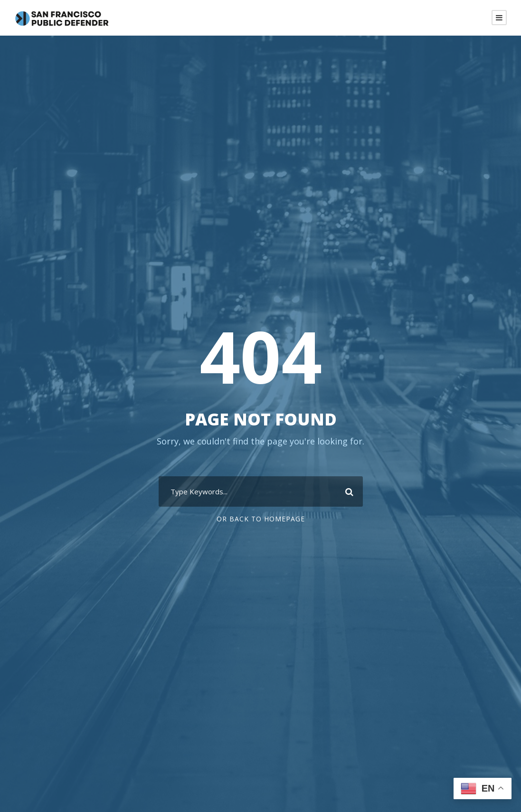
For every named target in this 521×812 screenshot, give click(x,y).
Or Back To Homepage (261, 519)
